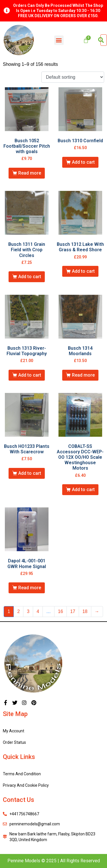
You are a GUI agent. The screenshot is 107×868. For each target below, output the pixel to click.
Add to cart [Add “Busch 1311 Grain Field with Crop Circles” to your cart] (30, 277)
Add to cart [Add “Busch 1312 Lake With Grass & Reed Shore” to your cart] (83, 271)
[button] (59, 40)
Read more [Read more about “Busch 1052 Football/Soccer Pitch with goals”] (30, 173)
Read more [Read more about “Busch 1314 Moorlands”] (83, 375)
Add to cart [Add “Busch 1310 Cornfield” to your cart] (83, 162)
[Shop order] (73, 77)
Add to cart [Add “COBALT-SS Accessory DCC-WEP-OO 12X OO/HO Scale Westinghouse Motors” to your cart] (83, 490)
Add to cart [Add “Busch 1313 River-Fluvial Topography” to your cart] (30, 375)
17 (73, 611)
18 (85, 611)
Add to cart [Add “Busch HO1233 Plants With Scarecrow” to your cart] (30, 473)
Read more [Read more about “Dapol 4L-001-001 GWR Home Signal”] (30, 588)
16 (60, 611)
